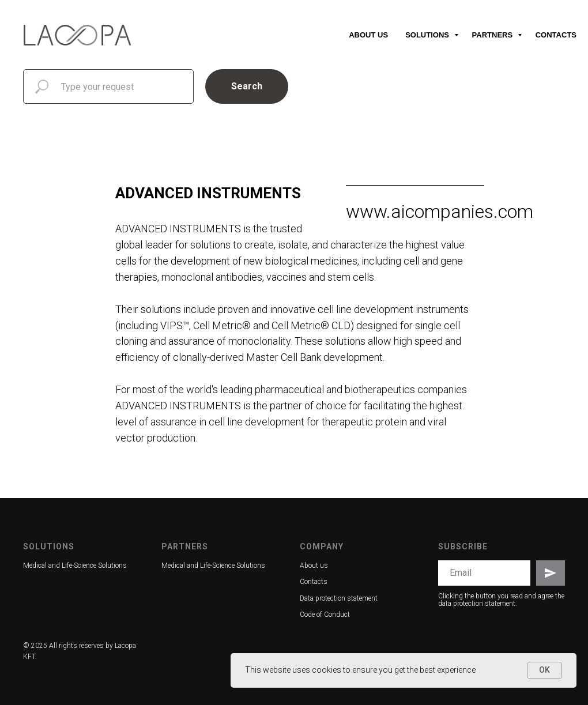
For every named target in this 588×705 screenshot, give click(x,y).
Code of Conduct (325, 614)
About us (368, 35)
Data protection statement (339, 598)
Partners (493, 35)
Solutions (428, 35)
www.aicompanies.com (440, 212)
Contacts (556, 35)
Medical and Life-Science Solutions (75, 565)
